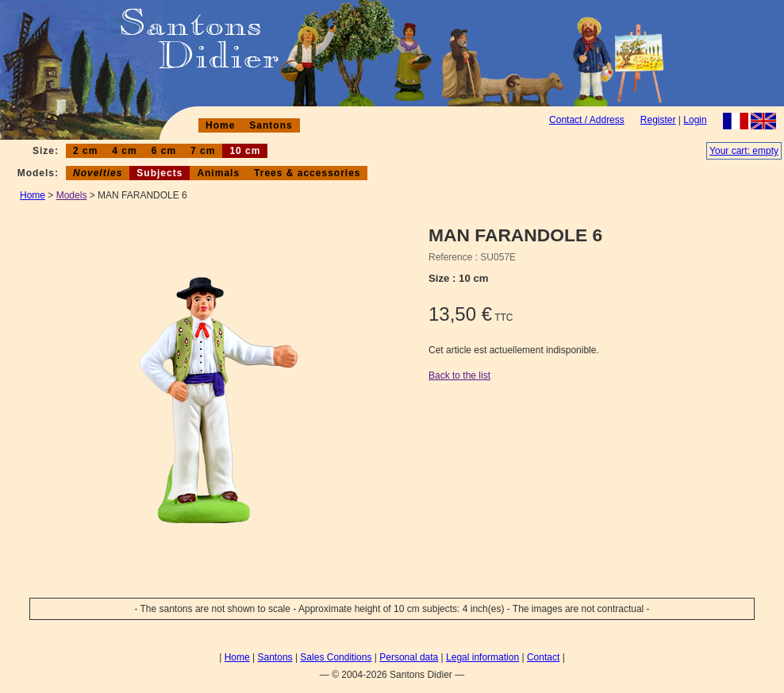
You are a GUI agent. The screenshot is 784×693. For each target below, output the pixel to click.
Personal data (409, 657)
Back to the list (459, 375)
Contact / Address (587, 120)
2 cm (85, 151)
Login (695, 120)
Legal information (482, 657)
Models (72, 195)
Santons (271, 125)
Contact (543, 657)
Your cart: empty (744, 151)
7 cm (203, 151)
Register (658, 120)
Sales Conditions (336, 657)
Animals (218, 173)
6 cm (164, 151)
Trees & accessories (307, 173)
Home (220, 125)
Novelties (98, 173)
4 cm (124, 151)
